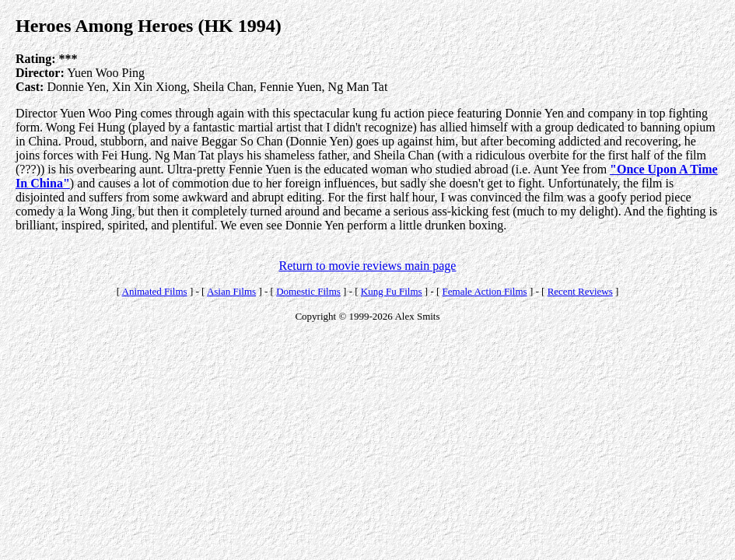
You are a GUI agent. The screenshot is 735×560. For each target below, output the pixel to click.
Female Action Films (485, 291)
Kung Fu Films (392, 291)
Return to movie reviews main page (368, 266)
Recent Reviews (580, 291)
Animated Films (155, 291)
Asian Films (231, 291)
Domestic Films (308, 291)
